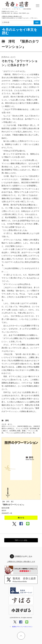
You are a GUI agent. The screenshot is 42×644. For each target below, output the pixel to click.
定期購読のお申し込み (23, 556)
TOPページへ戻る (21, 540)
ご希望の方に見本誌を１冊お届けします (12, 16)
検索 (37, 22)
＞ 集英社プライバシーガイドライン (21, 627)
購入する (21, 518)
